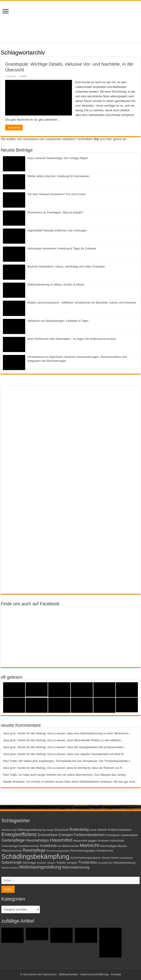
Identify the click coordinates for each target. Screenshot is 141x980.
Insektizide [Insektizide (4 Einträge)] (48, 846)
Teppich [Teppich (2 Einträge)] (51, 863)
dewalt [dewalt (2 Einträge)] (93, 830)
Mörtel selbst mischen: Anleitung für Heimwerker (58, 176)
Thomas (11, 76)
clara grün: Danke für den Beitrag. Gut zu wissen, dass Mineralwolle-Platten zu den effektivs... (63, 740)
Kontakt (116, 974)
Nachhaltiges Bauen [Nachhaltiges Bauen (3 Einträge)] (113, 846)
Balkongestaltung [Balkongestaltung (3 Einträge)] (30, 830)
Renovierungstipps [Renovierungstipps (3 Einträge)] (83, 851)
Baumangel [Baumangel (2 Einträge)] (48, 830)
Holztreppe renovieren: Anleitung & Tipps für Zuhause (62, 248)
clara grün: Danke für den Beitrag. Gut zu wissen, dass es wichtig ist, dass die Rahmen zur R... (64, 768)
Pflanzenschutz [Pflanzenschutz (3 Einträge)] (12, 851)
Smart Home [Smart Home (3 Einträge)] (110, 858)
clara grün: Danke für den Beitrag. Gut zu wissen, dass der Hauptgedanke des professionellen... (64, 747)
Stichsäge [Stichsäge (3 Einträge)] (29, 863)
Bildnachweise (68, 974)
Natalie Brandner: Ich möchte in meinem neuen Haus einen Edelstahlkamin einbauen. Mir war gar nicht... (70, 782)
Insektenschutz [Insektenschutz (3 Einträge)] (29, 846)
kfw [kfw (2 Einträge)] (59, 846)
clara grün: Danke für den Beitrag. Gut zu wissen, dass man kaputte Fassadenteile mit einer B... (64, 754)
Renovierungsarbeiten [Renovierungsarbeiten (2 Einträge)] (58, 851)
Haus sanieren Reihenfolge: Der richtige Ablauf (57, 158)
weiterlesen (14, 128)
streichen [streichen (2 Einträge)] (42, 863)
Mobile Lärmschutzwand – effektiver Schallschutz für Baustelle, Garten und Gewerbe (82, 303)
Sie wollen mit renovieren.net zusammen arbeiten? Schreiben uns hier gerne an (63, 139)
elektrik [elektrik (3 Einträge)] (102, 830)
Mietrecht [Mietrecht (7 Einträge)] (89, 845)
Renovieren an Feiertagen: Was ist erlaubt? (55, 212)
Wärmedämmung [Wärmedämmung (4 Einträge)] (76, 867)
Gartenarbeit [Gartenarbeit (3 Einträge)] (129, 835)
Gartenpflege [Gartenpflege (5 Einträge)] (13, 840)
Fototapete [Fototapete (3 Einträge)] (113, 835)
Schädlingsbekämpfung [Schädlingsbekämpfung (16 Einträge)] (35, 856)
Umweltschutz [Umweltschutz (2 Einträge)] (105, 863)
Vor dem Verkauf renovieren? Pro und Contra (56, 194)
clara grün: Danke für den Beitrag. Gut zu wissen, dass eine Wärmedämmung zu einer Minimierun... (67, 733)
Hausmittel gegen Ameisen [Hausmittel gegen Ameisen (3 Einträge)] (91, 841)
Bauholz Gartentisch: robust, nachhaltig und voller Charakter (66, 266)
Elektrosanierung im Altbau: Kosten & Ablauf (56, 284)
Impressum (49, 974)
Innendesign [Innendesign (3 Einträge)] (10, 846)
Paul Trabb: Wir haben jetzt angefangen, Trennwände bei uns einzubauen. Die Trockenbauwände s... (68, 761)
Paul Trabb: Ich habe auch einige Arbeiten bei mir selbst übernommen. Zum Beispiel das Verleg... (65, 775)
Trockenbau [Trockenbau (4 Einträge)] (88, 862)
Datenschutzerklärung (94, 974)
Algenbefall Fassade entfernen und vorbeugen (57, 230)
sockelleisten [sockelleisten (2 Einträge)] (126, 858)
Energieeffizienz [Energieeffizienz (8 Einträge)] (19, 834)
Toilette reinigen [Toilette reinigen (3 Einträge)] (67, 863)
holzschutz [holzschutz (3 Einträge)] (117, 841)
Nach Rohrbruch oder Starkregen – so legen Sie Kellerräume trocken (72, 339)
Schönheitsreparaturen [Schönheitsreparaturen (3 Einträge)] (86, 858)
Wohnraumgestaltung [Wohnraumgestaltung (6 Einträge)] (40, 867)
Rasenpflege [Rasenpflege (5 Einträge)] (34, 850)
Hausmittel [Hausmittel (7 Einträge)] (61, 840)
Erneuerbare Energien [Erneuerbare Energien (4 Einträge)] (55, 835)
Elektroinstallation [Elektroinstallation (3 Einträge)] (120, 830)
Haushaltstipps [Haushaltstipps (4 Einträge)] (37, 840)
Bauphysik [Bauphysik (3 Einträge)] (62, 830)
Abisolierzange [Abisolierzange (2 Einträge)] (9, 830)
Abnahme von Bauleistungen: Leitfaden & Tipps (58, 321)
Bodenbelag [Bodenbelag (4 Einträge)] (79, 829)
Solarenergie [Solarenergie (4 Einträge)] (11, 862)
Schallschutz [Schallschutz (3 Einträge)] (105, 851)
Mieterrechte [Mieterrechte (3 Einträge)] (70, 846)
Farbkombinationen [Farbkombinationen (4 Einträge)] (89, 835)
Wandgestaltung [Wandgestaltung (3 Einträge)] (124, 863)
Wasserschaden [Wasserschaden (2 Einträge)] (10, 868)
